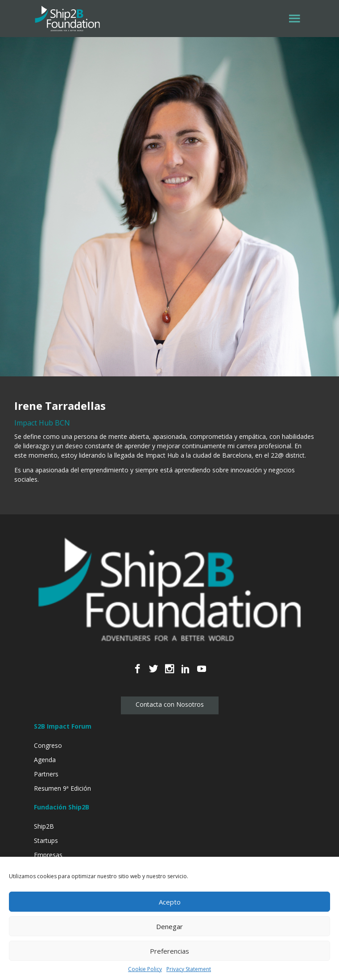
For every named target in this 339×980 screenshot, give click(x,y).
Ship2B (44, 826)
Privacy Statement (189, 969)
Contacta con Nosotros (170, 704)
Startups (46, 840)
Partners (46, 774)
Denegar (169, 926)
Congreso (48, 745)
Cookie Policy (145, 969)
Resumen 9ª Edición (62, 788)
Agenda (45, 760)
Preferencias (169, 951)
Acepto (170, 902)
